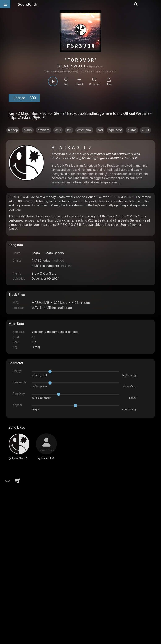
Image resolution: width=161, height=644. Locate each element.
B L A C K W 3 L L (72, 66)
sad (100, 130)
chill (58, 130)
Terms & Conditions (47, 596)
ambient (44, 130)
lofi (69, 130)
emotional (84, 130)
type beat (115, 130)
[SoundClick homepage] (28, 4)
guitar (132, 130)
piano (28, 130)
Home (15, 596)
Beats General (55, 253)
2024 (146, 130)
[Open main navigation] (5, 4)
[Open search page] (157, 4)
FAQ (26, 596)
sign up (25, 550)
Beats (36, 253)
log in (40, 550)
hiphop (13, 130)
